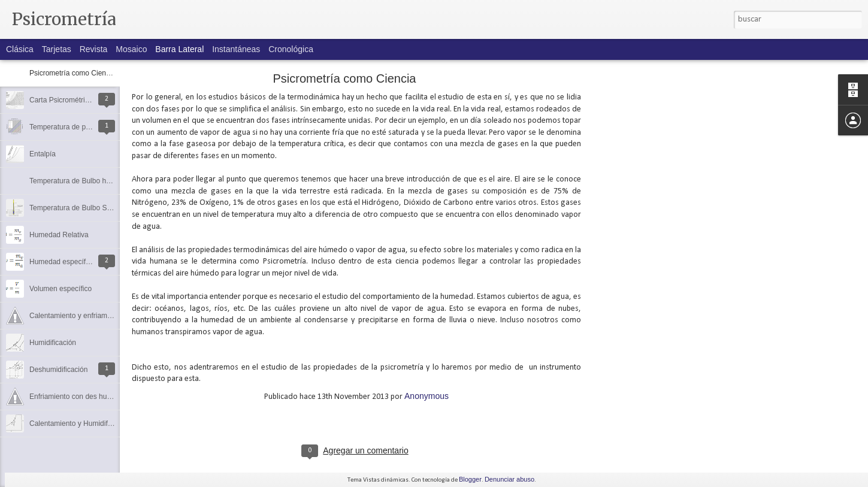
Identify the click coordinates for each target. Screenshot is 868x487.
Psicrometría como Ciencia (72, 73)
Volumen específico (61, 289)
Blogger (470, 479)
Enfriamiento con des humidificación (87, 397)
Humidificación (53, 343)
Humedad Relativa (59, 235)
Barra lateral (179, 49)
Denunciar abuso (509, 479)
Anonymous (427, 396)
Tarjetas (57, 49)
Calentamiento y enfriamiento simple (87, 316)
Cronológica (291, 49)
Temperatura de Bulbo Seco (74, 208)
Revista (94, 49)
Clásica (20, 49)
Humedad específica (62, 262)
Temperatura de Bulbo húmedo (79, 181)
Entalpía (43, 154)
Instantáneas (236, 49)
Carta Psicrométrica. (62, 100)
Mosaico (131, 49)
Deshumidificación (58, 370)
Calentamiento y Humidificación (80, 424)
